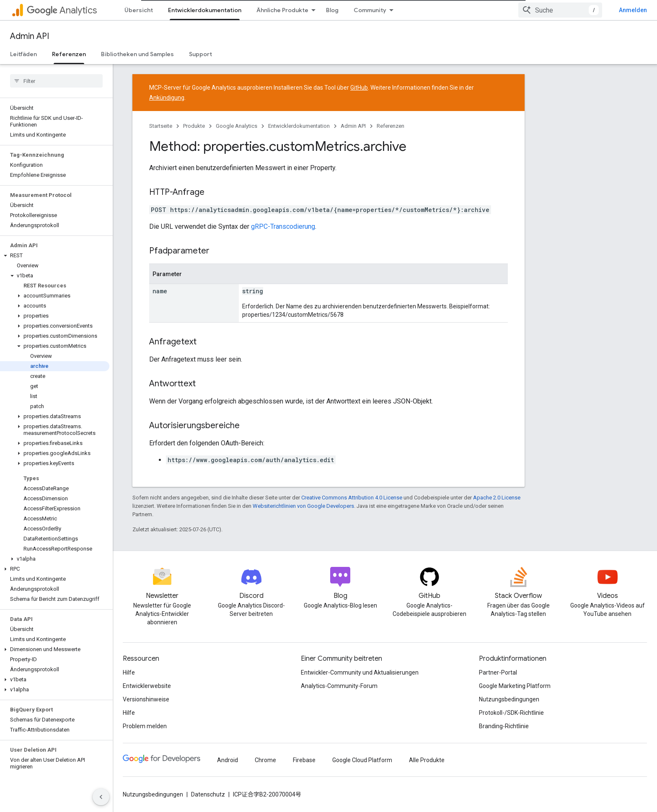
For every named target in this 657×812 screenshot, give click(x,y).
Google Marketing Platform (515, 686)
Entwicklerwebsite (147, 686)
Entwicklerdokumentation (299, 126)
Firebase (304, 760)
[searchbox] (56, 81)
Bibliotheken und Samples (137, 54)
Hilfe (129, 672)
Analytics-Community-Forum (339, 686)
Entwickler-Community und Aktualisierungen (360, 672)
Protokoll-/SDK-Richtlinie (511, 713)
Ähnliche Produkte (282, 10)
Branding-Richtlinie (504, 726)
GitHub (359, 88)
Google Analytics (237, 126)
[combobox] (560, 10)
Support (200, 54)
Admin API (30, 36)
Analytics (62, 10)
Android (228, 760)
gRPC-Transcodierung (283, 226)
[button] (55, 256)
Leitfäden (23, 54)
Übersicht (139, 10)
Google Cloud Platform (362, 760)
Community (370, 10)
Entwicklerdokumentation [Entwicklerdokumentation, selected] (205, 10)
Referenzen (391, 126)
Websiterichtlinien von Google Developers (303, 506)
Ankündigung (167, 98)
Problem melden (145, 726)
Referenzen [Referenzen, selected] (69, 54)
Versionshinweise (146, 699)
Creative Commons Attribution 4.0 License (352, 498)
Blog (332, 10)
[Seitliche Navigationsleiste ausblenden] (101, 797)
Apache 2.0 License (497, 498)
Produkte (194, 126)
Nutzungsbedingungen (509, 699)
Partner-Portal (498, 672)
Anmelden (633, 10)
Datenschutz (208, 794)
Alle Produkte (427, 760)
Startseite (161, 126)
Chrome (265, 760)
